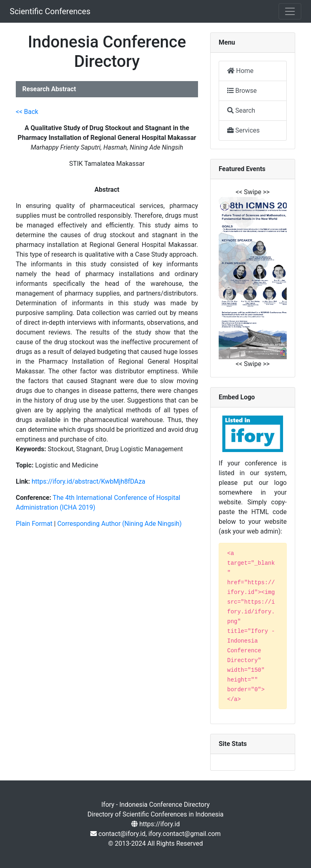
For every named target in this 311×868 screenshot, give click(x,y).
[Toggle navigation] (290, 11)
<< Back (27, 112)
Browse (242, 91)
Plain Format (34, 524)
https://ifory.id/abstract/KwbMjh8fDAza (88, 481)
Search (241, 110)
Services (243, 130)
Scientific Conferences (50, 11)
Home (240, 71)
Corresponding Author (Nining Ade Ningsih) (119, 524)
